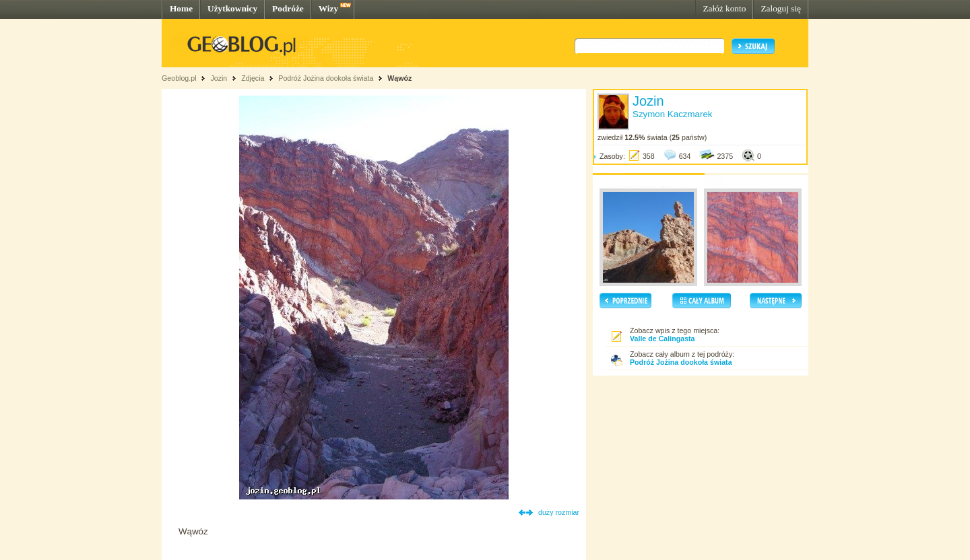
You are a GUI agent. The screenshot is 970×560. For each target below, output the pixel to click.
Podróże (288, 8)
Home (181, 8)
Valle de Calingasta (662, 339)
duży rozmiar (559, 512)
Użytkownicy (232, 8)
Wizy (328, 8)
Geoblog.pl (179, 78)
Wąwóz (399, 78)
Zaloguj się (781, 8)
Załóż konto (724, 8)
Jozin (219, 78)
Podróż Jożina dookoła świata (326, 78)
